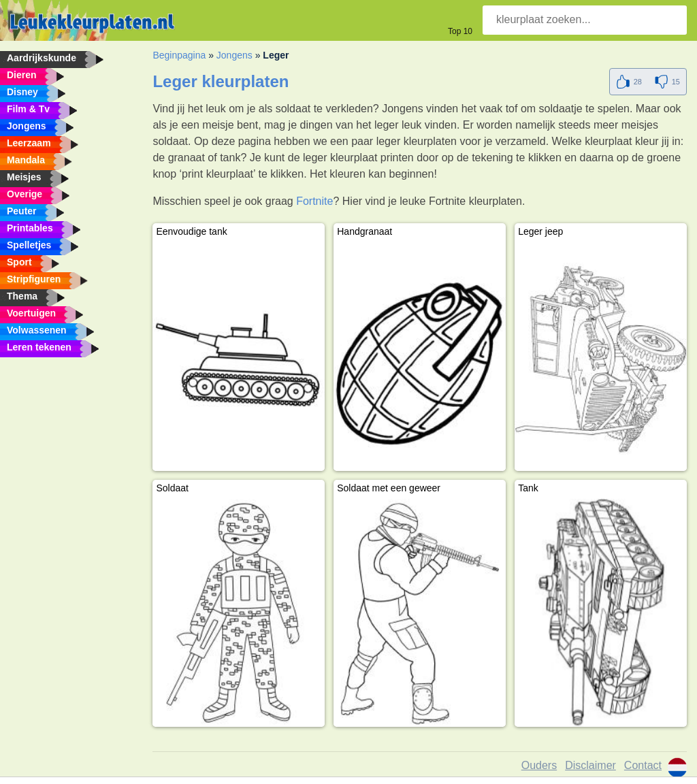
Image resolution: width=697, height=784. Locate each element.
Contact (643, 765)
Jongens (234, 55)
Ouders (539, 765)
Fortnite (314, 201)
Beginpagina (179, 55)
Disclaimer (590, 765)
